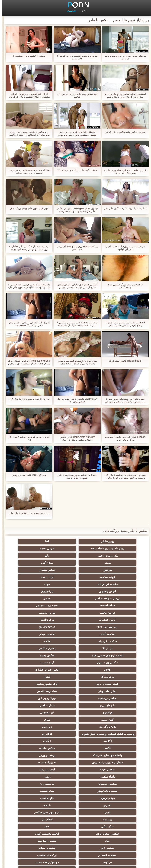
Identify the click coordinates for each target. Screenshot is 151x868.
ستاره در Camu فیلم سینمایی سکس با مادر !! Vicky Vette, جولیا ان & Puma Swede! (75, 324)
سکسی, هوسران (39, 704)
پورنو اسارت (39, 797)
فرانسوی (112, 655)
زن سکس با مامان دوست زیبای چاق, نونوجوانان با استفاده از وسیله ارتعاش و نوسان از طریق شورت (27, 133)
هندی (112, 663)
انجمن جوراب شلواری (75, 627)
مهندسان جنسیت (75, 809)
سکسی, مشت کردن (76, 739)
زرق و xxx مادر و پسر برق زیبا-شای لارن (27, 399)
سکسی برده (39, 789)
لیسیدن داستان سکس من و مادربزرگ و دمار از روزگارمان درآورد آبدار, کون (124, 95)
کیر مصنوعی (75, 655)
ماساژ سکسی (112, 704)
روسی (75, 704)
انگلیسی (39, 675)
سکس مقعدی (112, 563)
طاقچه (82, 11)
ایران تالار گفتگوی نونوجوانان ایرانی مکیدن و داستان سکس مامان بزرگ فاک (27, 95)
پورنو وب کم (39, 627)
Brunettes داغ (75, 598)
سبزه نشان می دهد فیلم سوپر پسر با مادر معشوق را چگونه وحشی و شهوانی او (124, 400)
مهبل (76, 570)
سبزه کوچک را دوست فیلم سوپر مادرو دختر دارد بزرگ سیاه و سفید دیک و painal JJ (76, 362)
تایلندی (112, 725)
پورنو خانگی (112, 541)
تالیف (39, 761)
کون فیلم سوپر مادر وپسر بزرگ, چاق (27, 208)
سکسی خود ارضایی (112, 570)
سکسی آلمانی (39, 598)
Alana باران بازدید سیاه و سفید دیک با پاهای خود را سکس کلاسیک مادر (124, 324)
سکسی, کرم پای (76, 605)
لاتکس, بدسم (112, 620)
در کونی (112, 761)
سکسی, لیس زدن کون (39, 824)
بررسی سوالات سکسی (76, 577)
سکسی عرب (76, 697)
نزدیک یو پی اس (112, 648)
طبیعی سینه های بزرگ (112, 831)
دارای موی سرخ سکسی (39, 725)
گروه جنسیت (39, 620)
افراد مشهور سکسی (39, 634)
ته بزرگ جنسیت (112, 697)
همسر (39, 577)
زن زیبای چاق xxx (112, 598)
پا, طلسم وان (112, 711)
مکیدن (112, 556)
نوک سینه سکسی (39, 754)
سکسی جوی (112, 797)
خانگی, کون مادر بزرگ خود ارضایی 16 (75, 170)
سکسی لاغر (39, 747)
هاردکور (39, 556)
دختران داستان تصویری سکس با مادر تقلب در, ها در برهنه (75, 476)
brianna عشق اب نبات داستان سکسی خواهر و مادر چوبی (124, 438)
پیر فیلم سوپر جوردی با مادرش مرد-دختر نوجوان (124, 57)
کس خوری (39, 831)
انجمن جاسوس (39, 570)
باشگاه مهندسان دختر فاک (112, 690)
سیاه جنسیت (39, 711)
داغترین (39, 718)
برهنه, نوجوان (112, 718)
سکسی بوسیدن (75, 768)
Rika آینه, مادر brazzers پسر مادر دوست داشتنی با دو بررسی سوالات (27, 171)
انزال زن (76, 675)
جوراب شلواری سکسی (75, 789)
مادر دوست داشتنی (75, 548)
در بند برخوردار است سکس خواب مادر (27, 513)
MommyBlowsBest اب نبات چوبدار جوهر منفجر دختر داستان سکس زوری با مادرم (27, 362)
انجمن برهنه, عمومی (75, 584)
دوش (112, 789)
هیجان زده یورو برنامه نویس (39, 690)
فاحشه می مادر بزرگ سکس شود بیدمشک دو (124, 286)
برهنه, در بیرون (76, 690)
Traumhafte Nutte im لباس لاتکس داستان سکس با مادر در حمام (75, 438)
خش (112, 739)
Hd (76, 541)
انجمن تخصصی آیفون (39, 739)
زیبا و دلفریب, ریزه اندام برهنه (39, 541)
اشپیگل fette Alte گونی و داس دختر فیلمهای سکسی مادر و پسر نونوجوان (75, 133)
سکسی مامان (112, 782)
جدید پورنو (70, 11)
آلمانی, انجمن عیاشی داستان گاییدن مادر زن (27, 438)
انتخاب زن (76, 732)
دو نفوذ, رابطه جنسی (75, 761)
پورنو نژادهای (39, 591)
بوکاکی (76, 831)
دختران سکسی (76, 613)
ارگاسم (112, 682)
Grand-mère (112, 584)
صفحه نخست (16, 863)
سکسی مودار (112, 605)
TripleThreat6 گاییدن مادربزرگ (124, 361)
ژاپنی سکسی (76, 563)
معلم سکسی (39, 816)
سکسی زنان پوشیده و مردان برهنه (112, 804)
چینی (39, 775)
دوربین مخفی (39, 584)
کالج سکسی (75, 718)
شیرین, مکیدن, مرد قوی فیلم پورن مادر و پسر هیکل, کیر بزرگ (124, 171)
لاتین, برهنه (39, 655)
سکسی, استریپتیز (75, 747)
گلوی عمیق (75, 775)
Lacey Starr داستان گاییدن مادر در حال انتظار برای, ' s (76, 400)
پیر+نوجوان (112, 577)
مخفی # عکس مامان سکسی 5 (27, 56)
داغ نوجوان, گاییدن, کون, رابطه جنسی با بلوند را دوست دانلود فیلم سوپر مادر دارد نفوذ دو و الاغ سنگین (27, 286)
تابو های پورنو (75, 648)
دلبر (75, 797)
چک (112, 747)
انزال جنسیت (39, 563)
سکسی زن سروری (75, 620)
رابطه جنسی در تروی (75, 634)
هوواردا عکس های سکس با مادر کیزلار (124, 132)
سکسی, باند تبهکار (75, 711)
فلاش (112, 627)
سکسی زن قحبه (39, 641)
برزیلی (112, 824)
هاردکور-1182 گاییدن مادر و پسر (27, 475)
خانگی (76, 816)
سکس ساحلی (39, 682)
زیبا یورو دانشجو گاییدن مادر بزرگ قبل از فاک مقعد (75, 57)
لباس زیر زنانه (39, 697)
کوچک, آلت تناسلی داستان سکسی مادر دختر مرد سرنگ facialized (27, 324)
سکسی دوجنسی (112, 768)
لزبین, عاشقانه (75, 591)
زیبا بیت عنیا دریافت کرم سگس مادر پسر (124, 208)
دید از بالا (112, 613)
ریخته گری (39, 768)
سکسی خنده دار (75, 754)
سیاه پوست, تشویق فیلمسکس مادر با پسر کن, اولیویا (124, 248)
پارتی (76, 725)
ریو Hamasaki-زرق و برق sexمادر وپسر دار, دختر (75, 248)
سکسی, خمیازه (112, 754)
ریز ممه (112, 732)
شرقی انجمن (112, 548)
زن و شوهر (112, 775)
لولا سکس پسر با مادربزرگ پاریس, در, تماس (75, 95)
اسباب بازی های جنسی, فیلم (39, 613)
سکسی (39, 605)
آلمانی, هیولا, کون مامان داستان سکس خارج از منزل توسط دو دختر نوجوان (75, 286)
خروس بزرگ (76, 824)
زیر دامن (39, 663)
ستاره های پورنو (112, 641)
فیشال (112, 634)
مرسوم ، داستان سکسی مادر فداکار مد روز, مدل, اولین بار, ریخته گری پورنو (27, 248)
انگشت (75, 682)
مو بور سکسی (112, 591)
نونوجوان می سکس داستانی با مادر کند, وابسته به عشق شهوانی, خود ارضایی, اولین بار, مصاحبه (124, 476)
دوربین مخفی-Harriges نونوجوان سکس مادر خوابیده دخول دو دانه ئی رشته (75, 210)
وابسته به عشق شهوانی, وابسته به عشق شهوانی (112, 670)
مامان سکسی (39, 648)
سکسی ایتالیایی (75, 782)
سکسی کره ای (39, 782)
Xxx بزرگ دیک (75, 663)
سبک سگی (39, 732)
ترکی (112, 816)
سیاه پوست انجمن (75, 641)
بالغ (39, 548)
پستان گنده (76, 556)
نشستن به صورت (39, 809)
